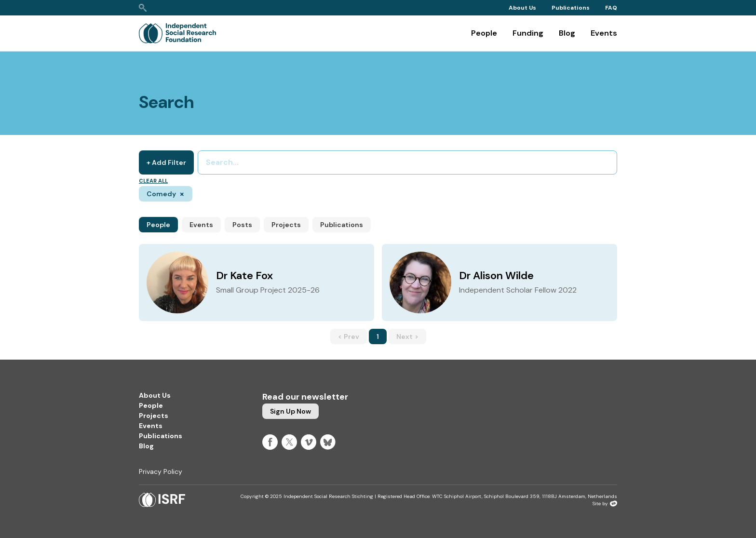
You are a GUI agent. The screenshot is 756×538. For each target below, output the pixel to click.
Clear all (153, 181)
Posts (242, 225)
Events (604, 33)
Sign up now (290, 411)
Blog (567, 33)
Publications (571, 8)
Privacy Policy (161, 471)
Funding (528, 33)
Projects (286, 225)
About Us (522, 8)
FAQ (611, 8)
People (484, 33)
